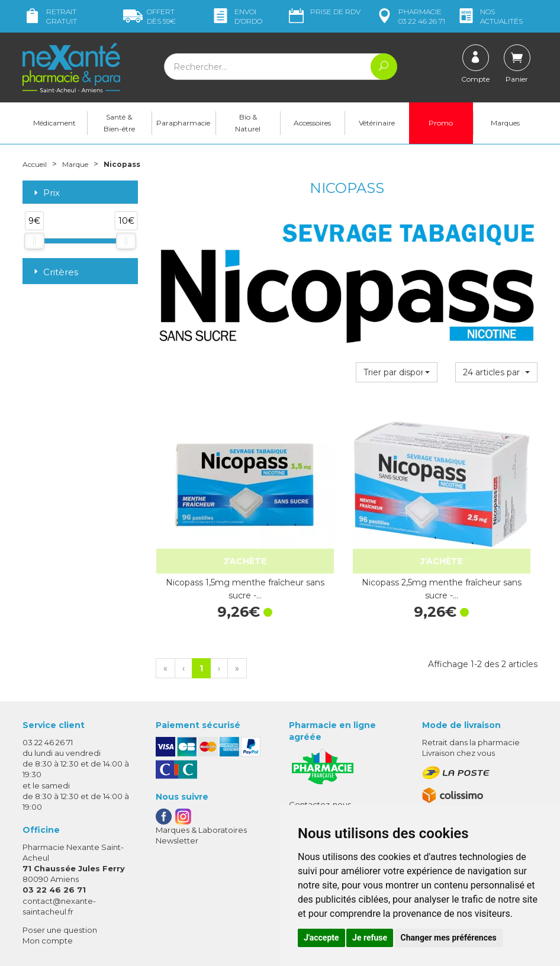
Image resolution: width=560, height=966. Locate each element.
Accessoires (312, 125)
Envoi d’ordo (236, 16)
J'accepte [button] (321, 938)
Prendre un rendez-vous (336, 754)
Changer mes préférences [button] (449, 938)
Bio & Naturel (248, 125)
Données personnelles (332, 797)
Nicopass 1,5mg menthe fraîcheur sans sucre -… (213, 528)
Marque (83, 166)
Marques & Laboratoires (201, 769)
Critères (55, 274)
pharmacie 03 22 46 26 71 (410, 16)
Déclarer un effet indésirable (344, 765)
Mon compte (48, 880)
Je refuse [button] (370, 938)
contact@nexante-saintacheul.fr (59, 844)
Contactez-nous (320, 743)
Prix (46, 195)
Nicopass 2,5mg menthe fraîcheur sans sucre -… (347, 528)
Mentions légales (321, 786)
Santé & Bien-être (119, 125)
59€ (149, 16)
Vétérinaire (377, 125)
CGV (297, 775)
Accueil (37, 166)
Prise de (324, 12)
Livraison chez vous (458, 692)
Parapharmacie (183, 125)
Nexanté (138, 948)
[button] (397, 375)
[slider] (34, 243)
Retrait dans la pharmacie (471, 681)
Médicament (54, 125)
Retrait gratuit (50, 16)
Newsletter (177, 780)
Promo (441, 125)
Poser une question (60, 869)
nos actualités (490, 16)
